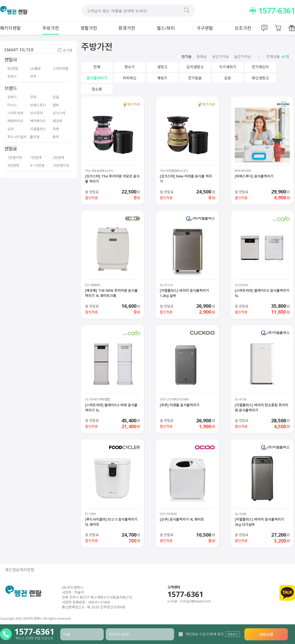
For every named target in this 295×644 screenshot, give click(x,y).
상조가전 (243, 28)
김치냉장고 (195, 67)
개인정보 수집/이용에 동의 (201, 634)
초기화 (65, 50)
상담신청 (266, 634)
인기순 (187, 57)
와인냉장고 (260, 78)
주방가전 (51, 28)
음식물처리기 (97, 78)
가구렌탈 (205, 28)
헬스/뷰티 (166, 28)
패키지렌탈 (10, 28)
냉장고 (162, 67)
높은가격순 (243, 57)
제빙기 (162, 78)
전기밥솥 (195, 78)
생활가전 (89, 28)
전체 (97, 67)
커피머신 (130, 78)
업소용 (97, 89)
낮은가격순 (221, 57)
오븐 (228, 78)
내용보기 (233, 634)
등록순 (202, 57)
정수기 (130, 67)
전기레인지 (260, 67)
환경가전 (127, 28)
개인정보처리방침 (20, 570)
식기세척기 (228, 67)
